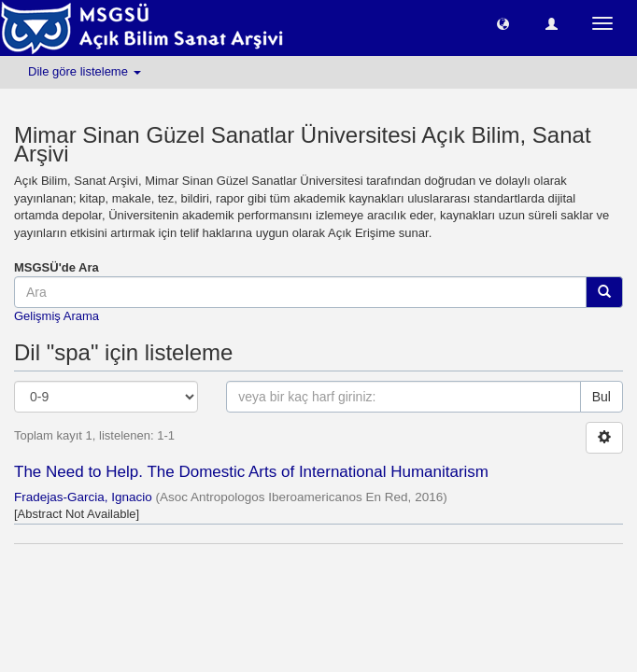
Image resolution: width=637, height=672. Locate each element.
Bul (602, 397)
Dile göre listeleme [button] (85, 71)
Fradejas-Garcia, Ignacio (83, 497)
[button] (503, 23)
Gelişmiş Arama (57, 316)
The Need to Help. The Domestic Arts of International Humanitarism (251, 472)
